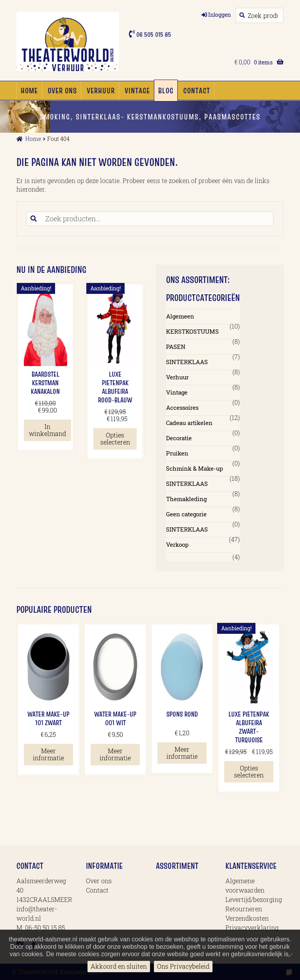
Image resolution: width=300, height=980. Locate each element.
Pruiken (177, 453)
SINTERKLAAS (187, 362)
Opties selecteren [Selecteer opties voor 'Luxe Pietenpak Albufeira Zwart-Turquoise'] (249, 771)
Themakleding (186, 499)
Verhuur (101, 91)
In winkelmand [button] (47, 430)
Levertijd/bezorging (254, 899)
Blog (166, 91)
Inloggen (220, 15)
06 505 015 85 (153, 34)
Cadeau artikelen (189, 423)
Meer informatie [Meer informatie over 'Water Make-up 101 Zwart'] (48, 754)
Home (29, 91)
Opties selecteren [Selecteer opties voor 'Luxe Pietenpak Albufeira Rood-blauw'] (115, 438)
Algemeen (180, 316)
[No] (290, 955)
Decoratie (179, 438)
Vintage (137, 91)
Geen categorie (186, 514)
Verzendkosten (247, 918)
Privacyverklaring (252, 928)
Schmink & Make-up (195, 468)
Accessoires (182, 407)
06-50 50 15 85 (45, 928)
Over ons (62, 91)
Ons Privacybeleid (183, 966)
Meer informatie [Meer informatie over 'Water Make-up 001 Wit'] (115, 754)
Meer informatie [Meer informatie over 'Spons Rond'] (182, 753)
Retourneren (244, 909)
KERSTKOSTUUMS (192, 331)
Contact (197, 91)
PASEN (176, 347)
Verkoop (177, 544)
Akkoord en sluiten (119, 966)
